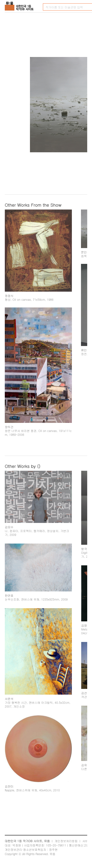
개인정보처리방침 (66, 841)
